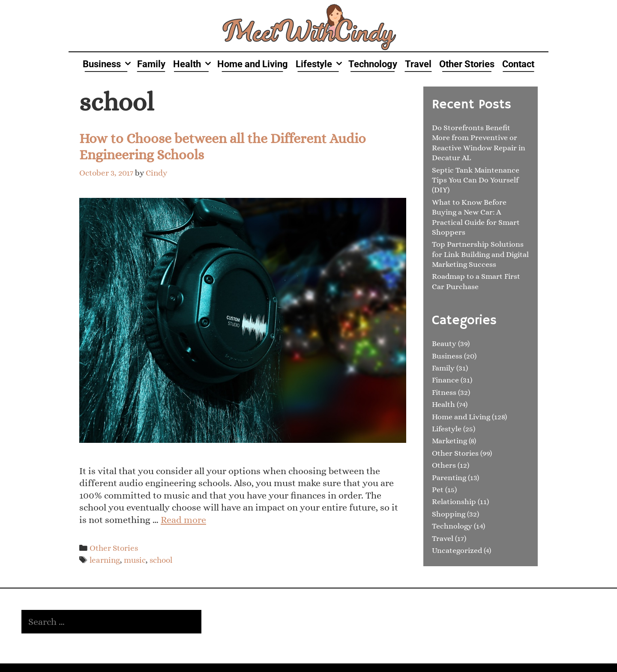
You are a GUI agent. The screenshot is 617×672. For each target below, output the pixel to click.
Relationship (454, 502)
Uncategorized (457, 550)
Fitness (444, 392)
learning (105, 560)
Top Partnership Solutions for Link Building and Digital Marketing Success (480, 254)
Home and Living (253, 64)
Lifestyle (320, 64)
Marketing (449, 441)
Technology (373, 64)
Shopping (449, 514)
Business (108, 64)
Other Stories (467, 64)
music (135, 560)
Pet (438, 490)
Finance (445, 380)
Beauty (444, 343)
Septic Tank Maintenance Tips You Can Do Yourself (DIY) (476, 180)
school (161, 560)
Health (193, 64)
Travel (418, 64)
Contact (518, 64)
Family (151, 64)
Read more (183, 520)
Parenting (449, 478)
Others (444, 465)
